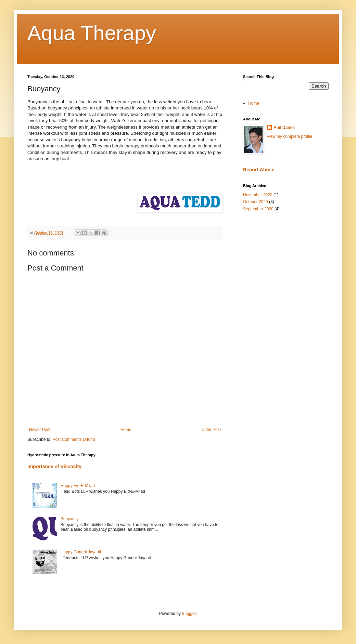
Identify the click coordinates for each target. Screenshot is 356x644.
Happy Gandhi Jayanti (81, 552)
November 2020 (258, 195)
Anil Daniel (284, 128)
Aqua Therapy (92, 33)
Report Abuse (259, 170)
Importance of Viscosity (54, 466)
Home (126, 430)
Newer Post (40, 430)
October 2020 (256, 202)
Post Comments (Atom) (74, 439)
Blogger (189, 614)
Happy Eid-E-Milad (78, 486)
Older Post (211, 430)
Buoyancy (70, 519)
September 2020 (258, 209)
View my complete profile (289, 136)
